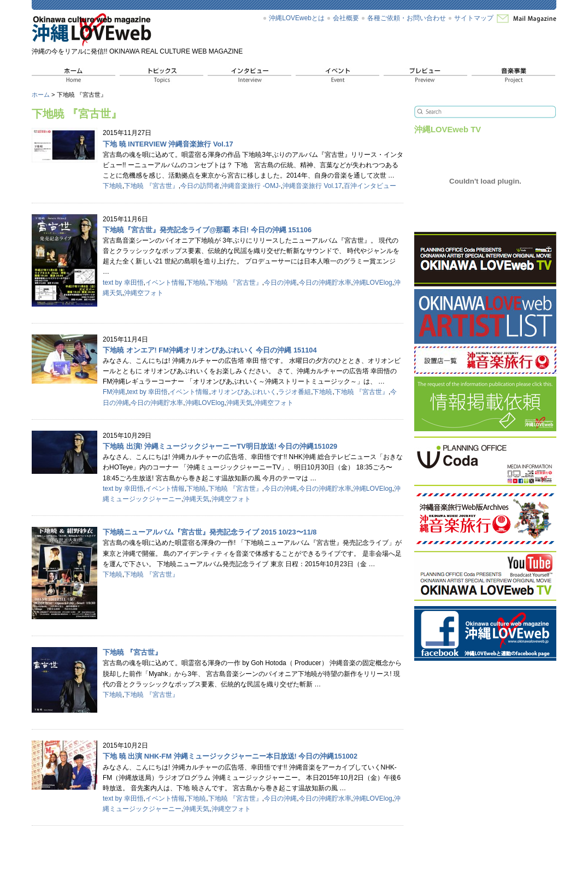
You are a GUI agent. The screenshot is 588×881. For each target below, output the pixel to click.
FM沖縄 (114, 392)
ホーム (41, 95)
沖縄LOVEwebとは (297, 18)
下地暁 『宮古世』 (151, 186)
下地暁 (113, 186)
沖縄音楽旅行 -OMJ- (251, 186)
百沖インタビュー (370, 186)
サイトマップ (474, 18)
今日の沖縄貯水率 (325, 283)
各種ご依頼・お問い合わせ (407, 18)
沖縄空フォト (144, 293)
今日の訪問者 (200, 186)
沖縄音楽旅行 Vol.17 (312, 186)
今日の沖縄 (280, 283)
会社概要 (346, 18)
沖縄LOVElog (373, 283)
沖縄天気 (239, 403)
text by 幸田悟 (123, 283)
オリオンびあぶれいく (244, 392)
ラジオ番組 (295, 392)
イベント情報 (165, 283)
